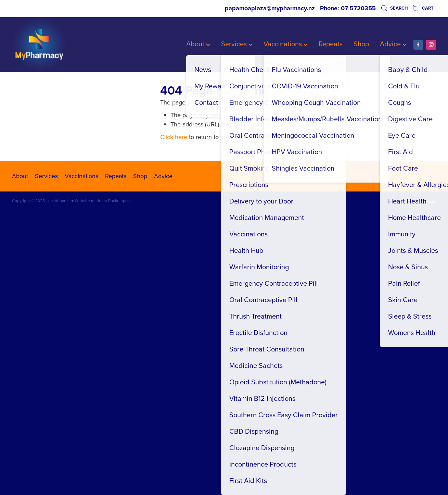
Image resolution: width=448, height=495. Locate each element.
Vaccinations (286, 44)
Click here (174, 137)
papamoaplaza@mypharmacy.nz (270, 8)
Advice (393, 44)
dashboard (58, 201)
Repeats (331, 44)
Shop (361, 44)
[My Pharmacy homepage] (54, 45)
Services (237, 44)
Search (394, 8)
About (198, 44)
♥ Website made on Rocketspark (101, 201)
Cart (423, 8)
